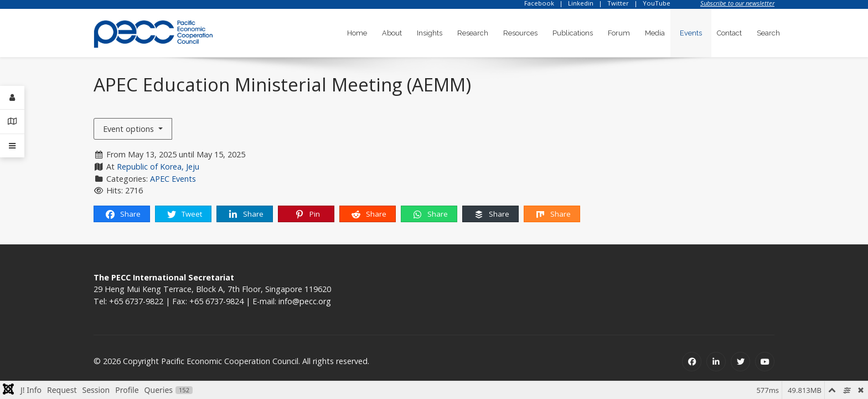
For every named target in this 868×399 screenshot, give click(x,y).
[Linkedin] (716, 362)
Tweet (184, 214)
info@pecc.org (305, 301)
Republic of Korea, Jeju (158, 167)
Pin (307, 214)
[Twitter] (740, 362)
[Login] (12, 98)
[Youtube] (765, 362)
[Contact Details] (12, 122)
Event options (130, 129)
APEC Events (173, 179)
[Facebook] (692, 362)
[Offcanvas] (12, 146)
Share (123, 214)
